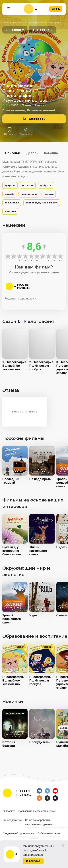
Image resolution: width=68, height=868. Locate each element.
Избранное (10, 134)
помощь (49, 194)
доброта (46, 185)
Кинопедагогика (12, 820)
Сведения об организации (18, 833)
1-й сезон (14, 30)
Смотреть (37, 119)
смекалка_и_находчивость (42, 203)
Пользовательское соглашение (37, 811)
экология (28, 185)
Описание (13, 153)
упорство (10, 211)
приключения (29, 194)
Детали (32, 153)
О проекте (9, 811)
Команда (51, 153)
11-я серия (41, 30)
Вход (56, 9)
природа (10, 185)
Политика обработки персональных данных (39, 822)
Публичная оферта (49, 833)
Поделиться (26, 134)
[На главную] (30, 9)
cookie (27, 850)
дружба (9, 194)
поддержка (12, 203)
